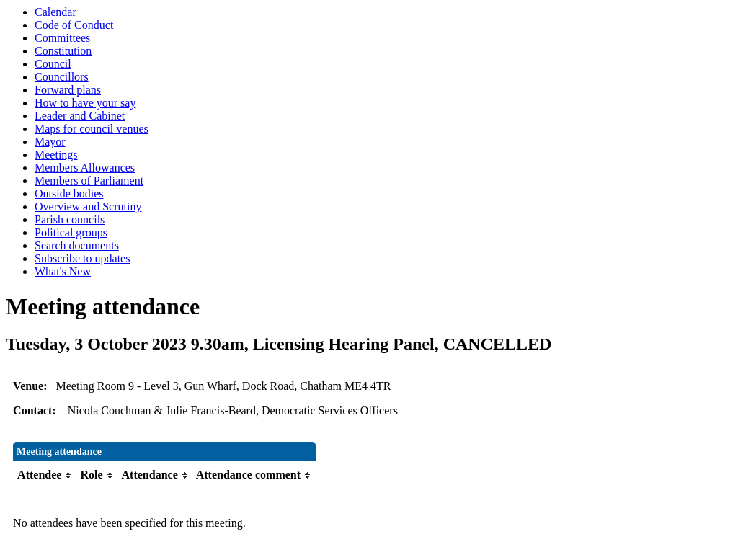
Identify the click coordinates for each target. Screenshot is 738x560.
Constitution (63, 51)
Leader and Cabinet (80, 116)
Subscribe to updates (82, 258)
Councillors (62, 77)
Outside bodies (69, 194)
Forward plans (68, 90)
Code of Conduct (74, 25)
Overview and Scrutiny (88, 206)
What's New (63, 271)
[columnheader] (45, 475)
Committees (62, 38)
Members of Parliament (89, 181)
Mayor (50, 142)
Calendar (55, 12)
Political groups (71, 232)
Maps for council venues (92, 129)
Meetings (56, 155)
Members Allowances (85, 168)
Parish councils (70, 219)
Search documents (77, 245)
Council (53, 64)
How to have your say (85, 103)
